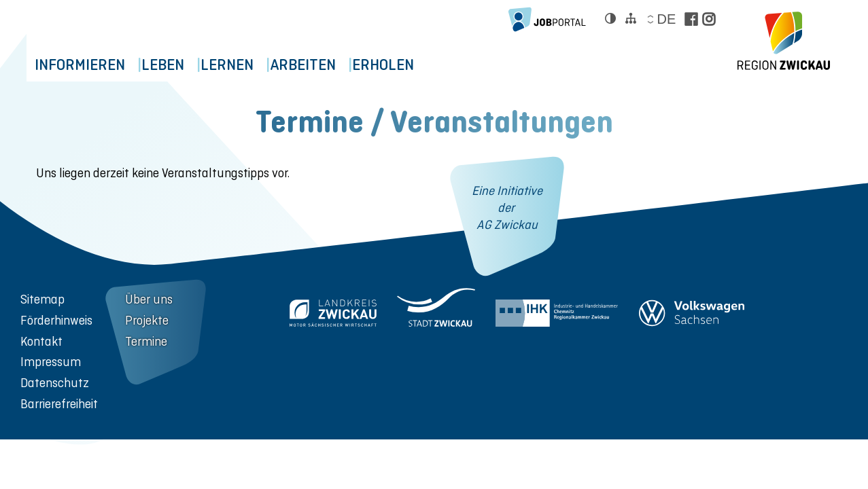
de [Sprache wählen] (666, 19)
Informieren (85, 65)
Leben (180, 65)
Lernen (257, 65)
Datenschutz (55, 383)
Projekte (147, 320)
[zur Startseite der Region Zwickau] (784, 41)
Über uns (149, 299)
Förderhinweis (56, 320)
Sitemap (42, 299)
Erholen (437, 65)
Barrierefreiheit (59, 404)
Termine (146, 341)
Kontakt (41, 341)
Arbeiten (345, 65)
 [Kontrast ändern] (610, 18)
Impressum (51, 362)
